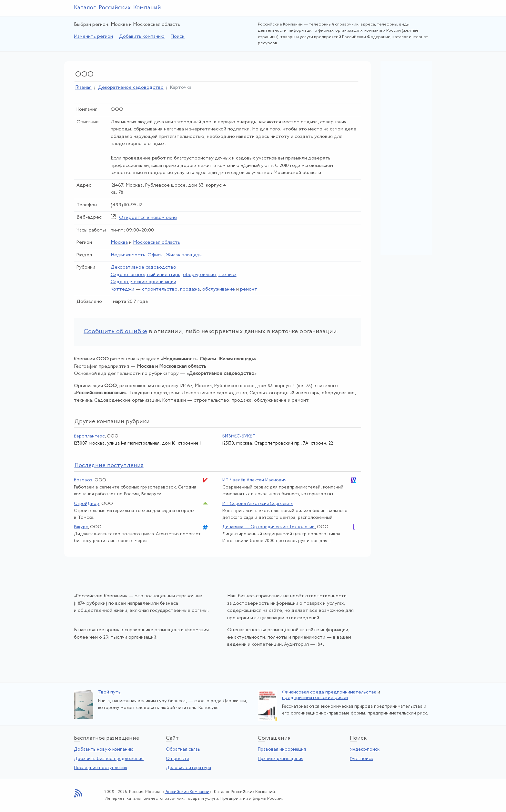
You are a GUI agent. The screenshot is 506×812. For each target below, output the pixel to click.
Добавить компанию (142, 37)
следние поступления (109, 466)
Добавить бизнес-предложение (109, 759)
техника (228, 275)
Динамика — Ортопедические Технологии (268, 527)
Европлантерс (89, 436)
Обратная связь (183, 750)
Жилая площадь (184, 255)
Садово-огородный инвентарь (146, 275)
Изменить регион (93, 37)
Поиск (178, 37)
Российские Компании (187, 792)
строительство (160, 289)
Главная (83, 88)
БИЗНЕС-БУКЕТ (239, 436)
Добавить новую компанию (104, 750)
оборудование (199, 275)
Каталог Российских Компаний (117, 8)
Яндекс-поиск (365, 750)
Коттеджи (122, 289)
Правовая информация (282, 750)
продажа (190, 289)
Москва (119, 243)
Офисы (156, 255)
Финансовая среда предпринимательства (329, 692)
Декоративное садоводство (131, 88)
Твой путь (109, 692)
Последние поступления (101, 768)
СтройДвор (86, 504)
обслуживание (219, 289)
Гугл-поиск (361, 759)
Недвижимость (128, 255)
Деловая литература (188, 768)
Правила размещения (281, 759)
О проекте (177, 759)
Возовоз (83, 480)
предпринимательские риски (315, 698)
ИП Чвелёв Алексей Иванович (254, 480)
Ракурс (81, 527)
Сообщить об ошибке (115, 332)
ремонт (249, 289)
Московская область (157, 243)
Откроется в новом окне (148, 218)
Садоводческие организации (143, 282)
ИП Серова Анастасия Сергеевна (258, 504)
